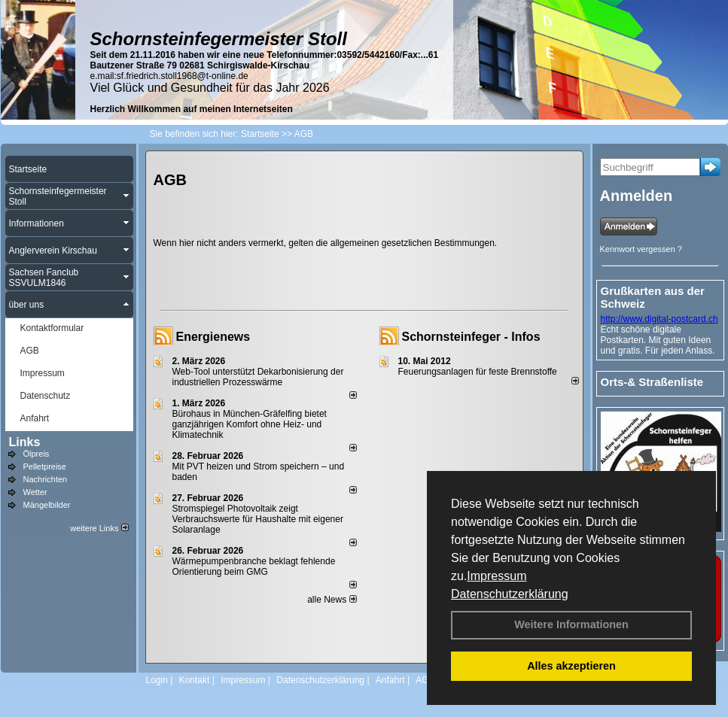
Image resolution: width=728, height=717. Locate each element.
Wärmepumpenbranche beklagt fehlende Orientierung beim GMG (254, 567)
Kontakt (195, 680)
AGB (425, 680)
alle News (332, 600)
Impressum (497, 576)
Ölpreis (37, 454)
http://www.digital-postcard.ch (659, 319)
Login (157, 680)
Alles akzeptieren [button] (571, 666)
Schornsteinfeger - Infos (471, 337)
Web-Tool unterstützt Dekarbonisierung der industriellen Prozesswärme (258, 377)
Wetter (35, 492)
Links (25, 442)
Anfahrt (390, 680)
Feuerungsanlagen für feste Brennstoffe (478, 372)
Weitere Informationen (571, 624)
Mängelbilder (47, 505)
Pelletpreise (45, 466)
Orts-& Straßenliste (652, 382)
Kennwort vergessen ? (641, 249)
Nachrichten (46, 479)
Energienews (213, 337)
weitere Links (99, 528)
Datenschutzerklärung (510, 594)
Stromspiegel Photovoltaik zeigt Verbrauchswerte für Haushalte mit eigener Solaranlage (258, 519)
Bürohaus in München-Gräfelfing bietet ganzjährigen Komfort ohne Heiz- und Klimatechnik (250, 424)
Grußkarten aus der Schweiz (653, 297)
